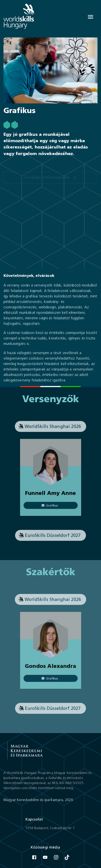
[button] (50, 429)
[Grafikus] (51, 508)
